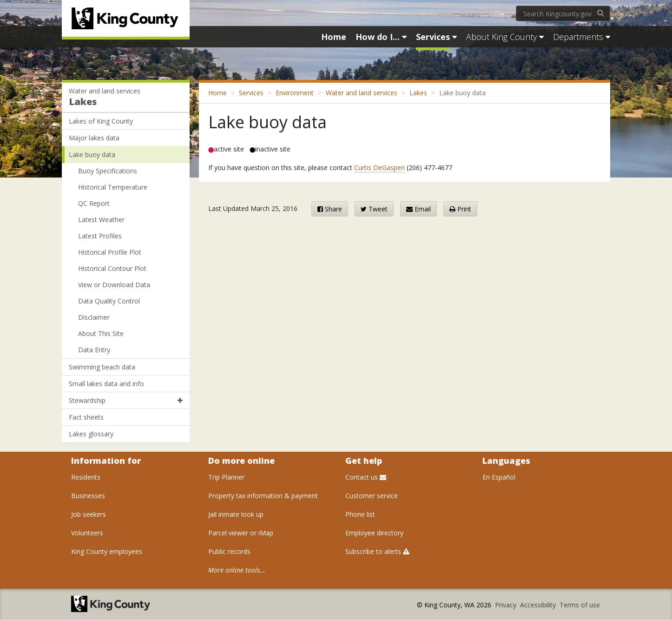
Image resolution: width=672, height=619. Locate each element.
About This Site (101, 333)
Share (330, 209)
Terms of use (580, 605)
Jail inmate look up (236, 514)
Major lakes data (94, 138)
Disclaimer (94, 317)
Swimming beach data (102, 367)
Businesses (88, 496)
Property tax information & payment (263, 496)
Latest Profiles (100, 236)
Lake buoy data (92, 155)
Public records (229, 551)
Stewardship (126, 401)
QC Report (94, 203)
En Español (499, 477)
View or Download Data (114, 285)
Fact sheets (86, 417)
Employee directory (374, 533)
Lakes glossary (91, 434)
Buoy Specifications (108, 171)
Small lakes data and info (106, 384)
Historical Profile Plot (110, 252)
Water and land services (105, 91)
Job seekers (89, 514)
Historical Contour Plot (112, 268)
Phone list (360, 514)
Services (251, 93)
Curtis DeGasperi (379, 168)
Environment (295, 93)
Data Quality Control (109, 301)
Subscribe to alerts (377, 551)
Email (418, 209)
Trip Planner (226, 477)
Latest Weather (101, 220)
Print (460, 209)
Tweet (374, 209)
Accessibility (539, 605)
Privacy (507, 605)
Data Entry (94, 350)
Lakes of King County (101, 121)
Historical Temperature (113, 187)
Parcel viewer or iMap (241, 533)
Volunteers (87, 533)
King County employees (107, 551)
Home (217, 93)
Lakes (83, 102)
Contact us (366, 477)
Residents (86, 477)
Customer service (372, 496)
